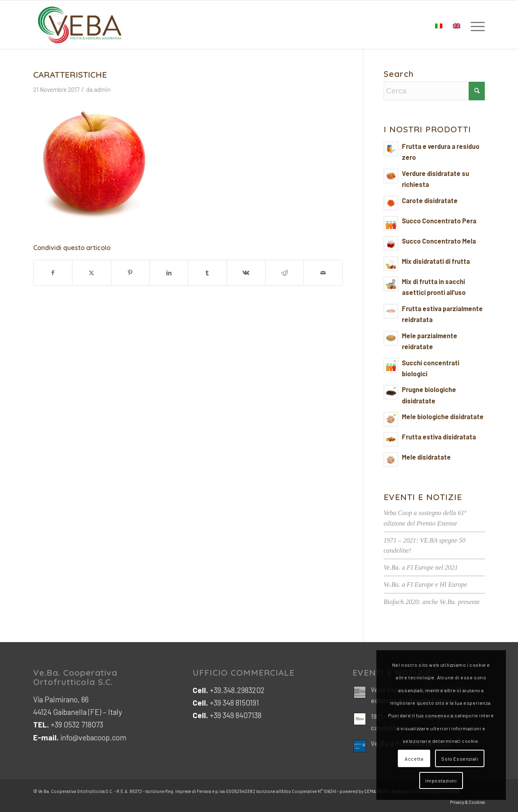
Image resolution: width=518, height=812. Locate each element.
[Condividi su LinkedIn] (169, 273)
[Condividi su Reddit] (284, 273)
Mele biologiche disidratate (443, 417)
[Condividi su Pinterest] (130, 273)
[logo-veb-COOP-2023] (80, 25)
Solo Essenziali (460, 759)
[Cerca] (434, 91)
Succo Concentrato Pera (439, 221)
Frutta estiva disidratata (439, 437)
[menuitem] (475, 25)
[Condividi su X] (91, 273)
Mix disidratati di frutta (436, 261)
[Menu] (475, 25)
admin (102, 89)
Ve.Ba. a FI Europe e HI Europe (426, 584)
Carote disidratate (430, 200)
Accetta (414, 759)
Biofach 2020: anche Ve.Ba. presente (432, 602)
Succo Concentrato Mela (439, 241)
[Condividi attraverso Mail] (323, 273)
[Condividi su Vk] (246, 273)
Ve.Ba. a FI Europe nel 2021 (421, 567)
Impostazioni (441, 780)
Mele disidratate (426, 457)
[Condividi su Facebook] (53, 273)
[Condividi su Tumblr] (207, 273)
